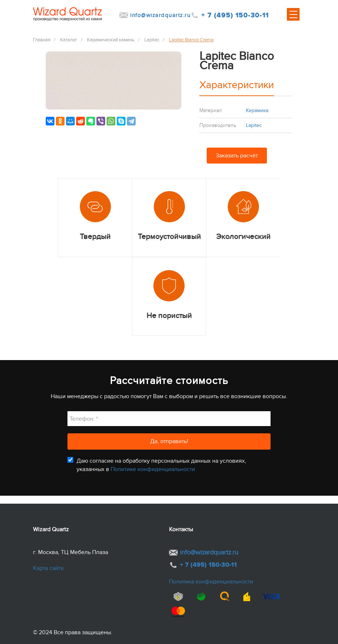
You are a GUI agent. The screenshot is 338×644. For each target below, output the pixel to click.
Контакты (181, 529)
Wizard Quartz (51, 529)
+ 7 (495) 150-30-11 (235, 15)
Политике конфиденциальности (153, 469)
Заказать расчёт (237, 156)
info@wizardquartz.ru (160, 15)
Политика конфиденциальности (211, 582)
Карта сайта (48, 568)
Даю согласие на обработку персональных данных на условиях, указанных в (161, 465)
